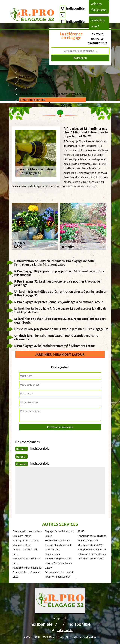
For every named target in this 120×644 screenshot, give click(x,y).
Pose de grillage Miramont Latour (27, 574)
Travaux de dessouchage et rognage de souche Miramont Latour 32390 (92, 540)
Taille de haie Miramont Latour (25, 552)
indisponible (75, 8)
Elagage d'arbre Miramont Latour (59, 534)
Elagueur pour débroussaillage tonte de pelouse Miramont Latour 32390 (59, 561)
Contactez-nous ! (98, 23)
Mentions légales (84, 637)
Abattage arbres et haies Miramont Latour (26, 543)
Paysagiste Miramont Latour (27, 568)
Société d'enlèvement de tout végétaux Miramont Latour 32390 (58, 545)
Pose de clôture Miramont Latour (26, 561)
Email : (33, 100)
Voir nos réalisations (98, 7)
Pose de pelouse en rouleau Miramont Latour (27, 534)
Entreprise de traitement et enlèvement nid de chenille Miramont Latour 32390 (92, 554)
